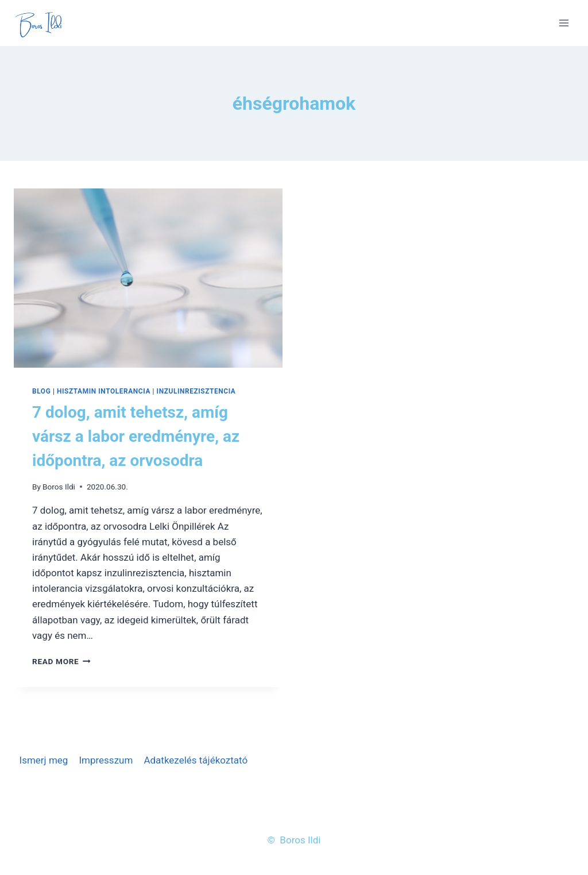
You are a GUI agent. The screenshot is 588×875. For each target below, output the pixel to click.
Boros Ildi (59, 487)
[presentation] (148, 278)
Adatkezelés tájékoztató (196, 760)
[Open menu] (564, 23)
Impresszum (106, 760)
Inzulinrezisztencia (196, 391)
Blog (41, 391)
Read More (61, 661)
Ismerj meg (44, 760)
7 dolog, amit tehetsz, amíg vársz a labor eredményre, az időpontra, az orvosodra (136, 436)
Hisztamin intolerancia (104, 391)
